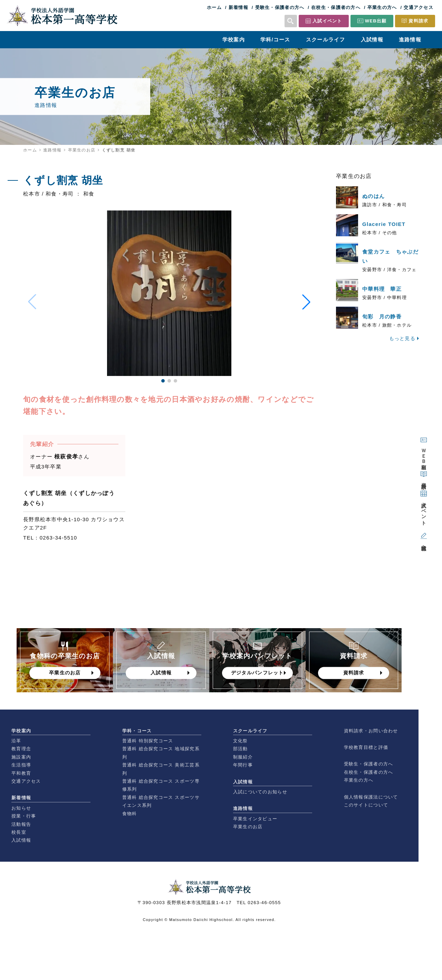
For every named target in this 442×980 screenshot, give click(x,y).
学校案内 (234, 39)
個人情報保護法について (371, 797)
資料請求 (418, 21)
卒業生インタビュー (255, 819)
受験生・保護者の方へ (280, 7)
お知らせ (21, 808)
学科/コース (275, 39)
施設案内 (21, 757)
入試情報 (372, 39)
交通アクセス (419, 7)
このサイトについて (366, 805)
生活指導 (21, 765)
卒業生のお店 (82, 150)
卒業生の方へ (382, 7)
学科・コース (137, 731)
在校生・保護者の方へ (336, 7)
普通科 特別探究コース (148, 741)
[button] (163, 381)
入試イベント (327, 21)
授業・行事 (24, 816)
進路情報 (410, 39)
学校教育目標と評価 (366, 747)
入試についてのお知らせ (260, 792)
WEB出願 (376, 21)
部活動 (241, 749)
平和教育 (21, 773)
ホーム (214, 7)
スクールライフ (326, 39)
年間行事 (243, 765)
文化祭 (241, 741)
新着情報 (238, 7)
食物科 (130, 814)
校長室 (19, 832)
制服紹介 (243, 757)
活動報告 (21, 824)
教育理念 (21, 749)
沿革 (16, 741)
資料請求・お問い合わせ (371, 731)
